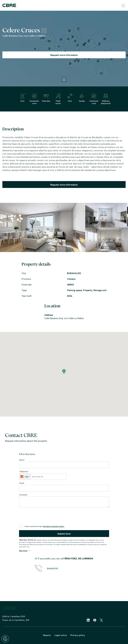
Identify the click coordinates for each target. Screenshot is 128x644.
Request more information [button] (64, 55)
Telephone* (24, 471)
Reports (47, 635)
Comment (23, 495)
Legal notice (61, 635)
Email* (22, 483)
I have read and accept (45, 526)
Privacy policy (78, 635)
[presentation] (42, 517)
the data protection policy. (54, 526)
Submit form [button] (64, 534)
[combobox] (25, 476)
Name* (22, 460)
